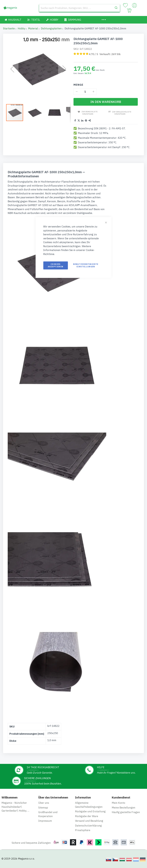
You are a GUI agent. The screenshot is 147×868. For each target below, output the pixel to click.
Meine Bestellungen (124, 808)
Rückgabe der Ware (87, 816)
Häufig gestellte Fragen (126, 812)
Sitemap (43, 808)
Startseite (9, 28)
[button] (35, 112)
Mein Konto (118, 803)
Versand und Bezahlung (89, 821)
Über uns (44, 803)
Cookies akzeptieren (56, 265)
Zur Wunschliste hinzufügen (89, 113)
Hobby (21, 28)
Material (33, 28)
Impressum (45, 821)
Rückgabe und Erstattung (90, 811)
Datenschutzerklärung (88, 826)
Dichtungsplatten (51, 28)
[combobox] (79, 8)
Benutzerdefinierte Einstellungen (86, 265)
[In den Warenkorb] (106, 102)
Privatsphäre (83, 830)
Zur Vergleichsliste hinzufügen (122, 113)
